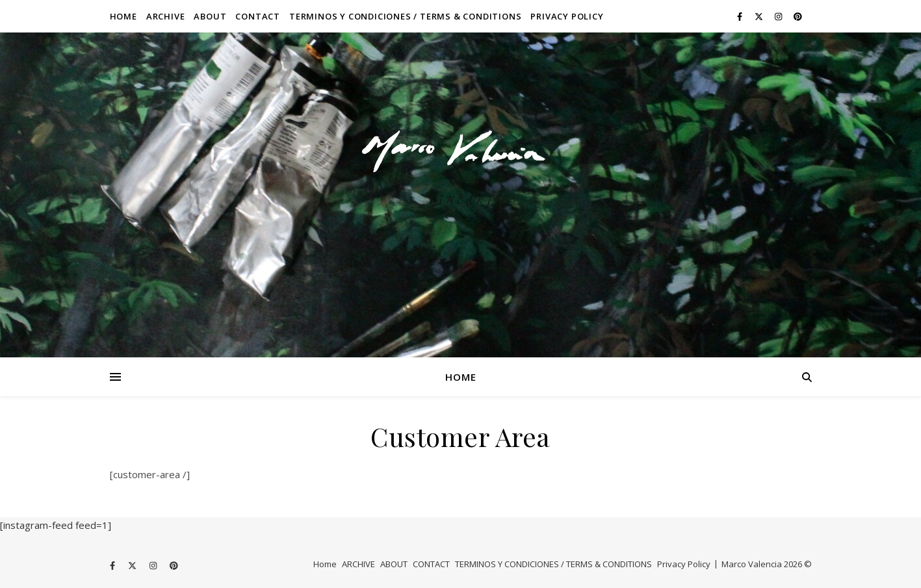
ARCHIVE (166, 16)
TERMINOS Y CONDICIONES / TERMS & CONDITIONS (405, 16)
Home (123, 16)
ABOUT (210, 16)
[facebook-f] (741, 16)
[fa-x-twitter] (760, 16)
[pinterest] (798, 16)
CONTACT (258, 16)
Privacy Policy (567, 16)
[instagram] (779, 16)
